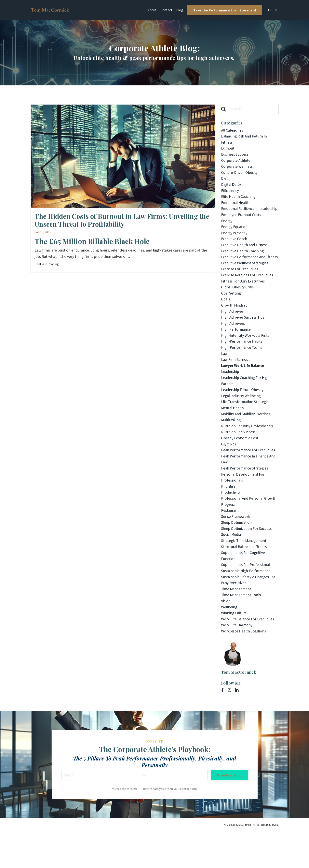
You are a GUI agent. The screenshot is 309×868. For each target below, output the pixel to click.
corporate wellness (237, 168)
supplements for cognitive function (244, 588)
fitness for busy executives (243, 301)
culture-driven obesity (240, 174)
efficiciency (230, 193)
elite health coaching (239, 200)
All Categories (233, 130)
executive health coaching (243, 263)
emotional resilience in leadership (241, 216)
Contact (166, 10)
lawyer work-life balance (244, 389)
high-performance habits (243, 364)
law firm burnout (236, 383)
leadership (230, 395)
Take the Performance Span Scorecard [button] (225, 10)
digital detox (232, 187)
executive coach (234, 250)
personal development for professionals (244, 506)
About (152, 10)
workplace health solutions (244, 667)
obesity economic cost (240, 465)
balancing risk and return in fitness (245, 140)
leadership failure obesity (243, 414)
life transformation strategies (247, 427)
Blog (180, 10)
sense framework (236, 547)
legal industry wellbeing (242, 421)
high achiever (232, 332)
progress (228, 534)
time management (237, 623)
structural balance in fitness (245, 579)
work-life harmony (237, 661)
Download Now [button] (229, 811)
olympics (229, 471)
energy (227, 231)
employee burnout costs (242, 225)
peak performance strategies (245, 496)
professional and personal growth (249, 528)
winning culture (234, 648)
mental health (233, 433)
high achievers (233, 345)
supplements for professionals (247, 597)
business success (235, 156)
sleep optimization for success (247, 560)
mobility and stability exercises (247, 440)
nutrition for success (239, 459)
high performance (236, 351)
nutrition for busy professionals (248, 452)
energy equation (235, 238)
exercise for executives (240, 288)
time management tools (242, 629)
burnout (228, 149)
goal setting (231, 313)
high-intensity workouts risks (246, 358)
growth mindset (234, 326)
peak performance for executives (249, 477)
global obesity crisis (238, 307)
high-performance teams (243, 370)
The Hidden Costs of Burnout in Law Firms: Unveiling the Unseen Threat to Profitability (122, 221)
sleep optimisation (237, 553)
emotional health (236, 206)
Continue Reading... (48, 265)
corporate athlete (236, 162)
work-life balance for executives (248, 654)
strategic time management (245, 572)
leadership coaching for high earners (246, 405)
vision (226, 635)
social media (231, 566)
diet (225, 181)
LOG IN (271, 10)
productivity (231, 522)
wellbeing (230, 642)
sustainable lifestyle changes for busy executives (249, 613)
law (224, 376)
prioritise (228, 515)
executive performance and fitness (244, 272)
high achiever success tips (243, 339)
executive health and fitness (245, 257)
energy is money (235, 244)
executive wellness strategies (246, 282)
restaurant (230, 541)
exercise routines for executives (248, 294)
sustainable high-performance (247, 604)
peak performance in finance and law (249, 487)
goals (226, 320)
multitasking (231, 446)
